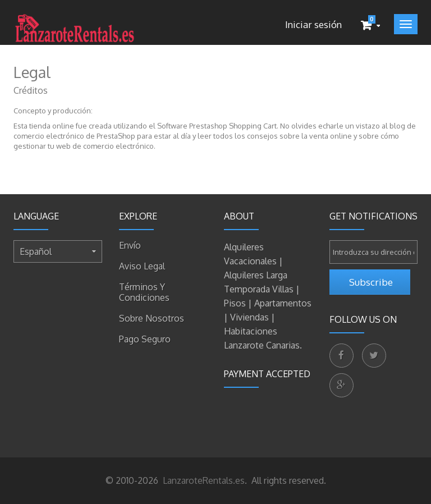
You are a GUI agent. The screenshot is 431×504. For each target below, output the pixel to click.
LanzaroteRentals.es (203, 480)
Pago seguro (145, 339)
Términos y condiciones (144, 292)
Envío (130, 245)
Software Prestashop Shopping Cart (217, 126)
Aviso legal (142, 266)
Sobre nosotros (152, 318)
